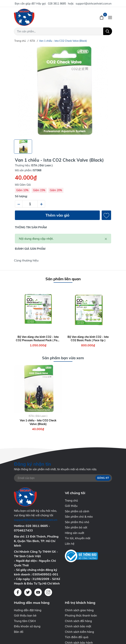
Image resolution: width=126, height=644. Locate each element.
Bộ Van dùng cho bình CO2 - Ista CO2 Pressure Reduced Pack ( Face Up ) (38, 339)
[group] (63, 91)
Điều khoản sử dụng (27, 626)
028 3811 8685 (57, 4)
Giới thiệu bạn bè (25, 615)
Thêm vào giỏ (57, 215)
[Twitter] (28, 592)
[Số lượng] (30, 204)
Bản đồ (19, 632)
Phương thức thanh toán (81, 615)
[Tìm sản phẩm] (63, 31)
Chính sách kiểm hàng (79, 632)
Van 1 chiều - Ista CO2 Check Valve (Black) (38, 422)
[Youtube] (38, 592)
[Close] (106, 239)
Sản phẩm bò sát (76, 527)
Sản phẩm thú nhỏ (77, 522)
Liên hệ (70, 544)
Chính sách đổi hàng (78, 621)
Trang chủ (71, 500)
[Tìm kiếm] (108, 31)
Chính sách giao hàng (79, 610)
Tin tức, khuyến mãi (78, 538)
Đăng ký (103, 478)
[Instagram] (48, 592)
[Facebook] (18, 592)
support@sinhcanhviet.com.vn (94, 4)
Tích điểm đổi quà (77, 637)
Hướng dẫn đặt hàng (28, 610)
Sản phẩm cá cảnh (77, 511)
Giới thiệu (71, 506)
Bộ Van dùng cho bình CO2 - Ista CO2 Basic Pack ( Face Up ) (88, 339)
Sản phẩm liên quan (63, 279)
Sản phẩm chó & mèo (79, 517)
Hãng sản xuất (75, 533)
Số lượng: (21, 196)
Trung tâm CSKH (25, 621)
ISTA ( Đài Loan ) (38, 416)
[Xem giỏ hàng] (102, 17)
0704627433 (23, 530)
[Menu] (110, 17)
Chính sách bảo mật (78, 626)
